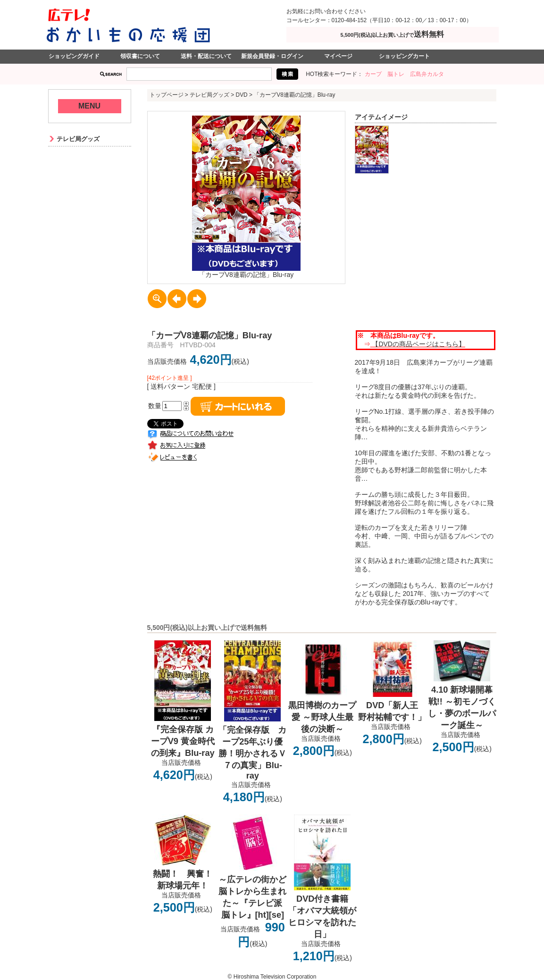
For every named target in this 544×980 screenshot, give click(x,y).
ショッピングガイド (74, 56)
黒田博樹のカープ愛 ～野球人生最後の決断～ (322, 717)
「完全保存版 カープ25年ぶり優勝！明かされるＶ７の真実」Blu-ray (252, 753)
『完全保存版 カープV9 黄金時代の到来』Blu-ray (183, 741)
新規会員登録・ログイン (272, 56)
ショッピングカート (404, 56)
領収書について (140, 56)
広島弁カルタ (427, 74)
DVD (242, 95)
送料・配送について (206, 56)
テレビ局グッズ (209, 95)
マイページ (338, 56)
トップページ (167, 95)
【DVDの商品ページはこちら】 (418, 344)
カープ (373, 74)
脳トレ (396, 74)
